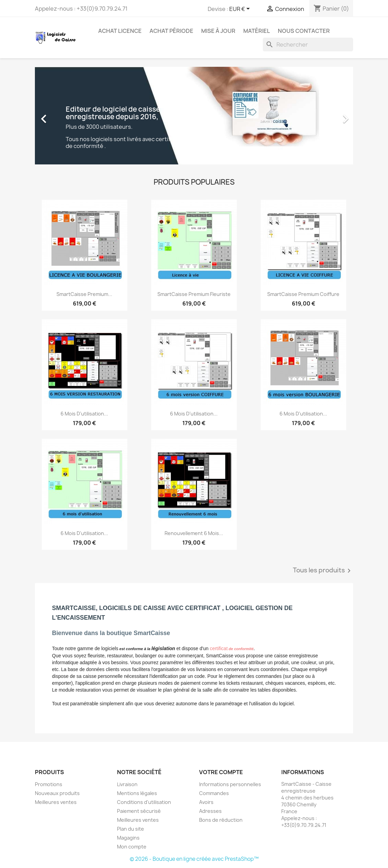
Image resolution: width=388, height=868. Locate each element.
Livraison (127, 784)
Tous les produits (323, 571)
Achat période (171, 31)
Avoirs (206, 802)
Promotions (49, 784)
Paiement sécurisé (139, 811)
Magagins (128, 838)
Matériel (257, 31)
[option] (194, 116)
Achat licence (120, 31)
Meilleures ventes (56, 802)
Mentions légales (137, 793)
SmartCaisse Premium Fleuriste (194, 294)
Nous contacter (304, 31)
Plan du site (131, 829)
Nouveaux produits (57, 793)
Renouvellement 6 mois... (194, 533)
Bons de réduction (221, 820)
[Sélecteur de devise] (241, 9)
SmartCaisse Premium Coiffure (303, 294)
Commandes (214, 793)
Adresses (210, 811)
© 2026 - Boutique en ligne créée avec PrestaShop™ (194, 859)
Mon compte (132, 847)
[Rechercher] (308, 45)
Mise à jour (218, 31)
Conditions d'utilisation (144, 802)
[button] (59, 116)
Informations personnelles (230, 784)
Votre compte (221, 772)
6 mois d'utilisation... (84, 414)
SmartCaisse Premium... (84, 294)
